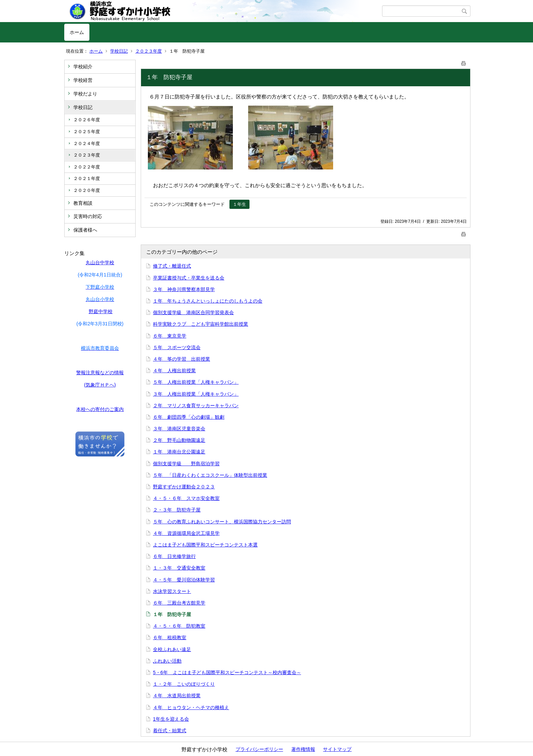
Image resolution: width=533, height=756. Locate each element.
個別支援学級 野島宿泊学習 (186, 464)
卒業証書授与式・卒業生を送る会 (189, 278)
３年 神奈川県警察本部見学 (184, 289)
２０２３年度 (149, 51)
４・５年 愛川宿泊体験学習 (184, 580)
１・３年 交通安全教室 (179, 568)
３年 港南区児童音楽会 (179, 429)
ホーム (77, 32)
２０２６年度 (87, 120)
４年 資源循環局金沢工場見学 (186, 533)
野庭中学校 (101, 311)
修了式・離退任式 (172, 266)
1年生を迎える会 (171, 719)
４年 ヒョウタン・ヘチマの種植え (191, 707)
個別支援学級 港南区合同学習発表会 (193, 312)
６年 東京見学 (170, 336)
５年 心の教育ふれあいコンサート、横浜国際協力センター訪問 (222, 522)
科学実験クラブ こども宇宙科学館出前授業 (201, 324)
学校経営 (83, 80)
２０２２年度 (87, 167)
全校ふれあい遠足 (172, 649)
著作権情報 (303, 749)
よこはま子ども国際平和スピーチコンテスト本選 (205, 545)
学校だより (85, 94)
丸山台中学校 (100, 263)
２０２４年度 (87, 143)
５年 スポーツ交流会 (177, 347)
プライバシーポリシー (259, 749)
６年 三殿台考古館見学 (179, 603)
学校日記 (119, 51)
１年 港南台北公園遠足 (179, 452)
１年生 (239, 204)
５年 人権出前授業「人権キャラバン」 (196, 382)
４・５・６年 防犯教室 (179, 626)
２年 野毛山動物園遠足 (179, 440)
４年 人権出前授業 (174, 371)
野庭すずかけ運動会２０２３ (184, 487)
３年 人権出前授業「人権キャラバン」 (196, 394)
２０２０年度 (87, 190)
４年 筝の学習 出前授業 (182, 359)
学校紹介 (83, 67)
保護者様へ (85, 230)
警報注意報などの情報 (100, 373)
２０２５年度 (87, 132)
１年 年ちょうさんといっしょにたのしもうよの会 (208, 301)
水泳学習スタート (172, 591)
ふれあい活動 (167, 661)
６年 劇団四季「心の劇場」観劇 (189, 417)
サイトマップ (337, 749)
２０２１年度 (87, 178)
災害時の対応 (88, 216)
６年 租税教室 (170, 637)
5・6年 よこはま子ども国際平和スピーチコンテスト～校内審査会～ (227, 672)
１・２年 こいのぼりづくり (184, 684)
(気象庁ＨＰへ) (100, 385)
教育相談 (83, 203)
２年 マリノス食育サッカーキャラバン (196, 406)
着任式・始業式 (170, 731)
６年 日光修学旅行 (174, 556)
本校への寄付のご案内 (100, 409)
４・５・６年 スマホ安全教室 (186, 498)
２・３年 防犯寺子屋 (177, 510)
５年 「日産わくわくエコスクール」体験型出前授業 (210, 475)
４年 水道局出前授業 (177, 696)
